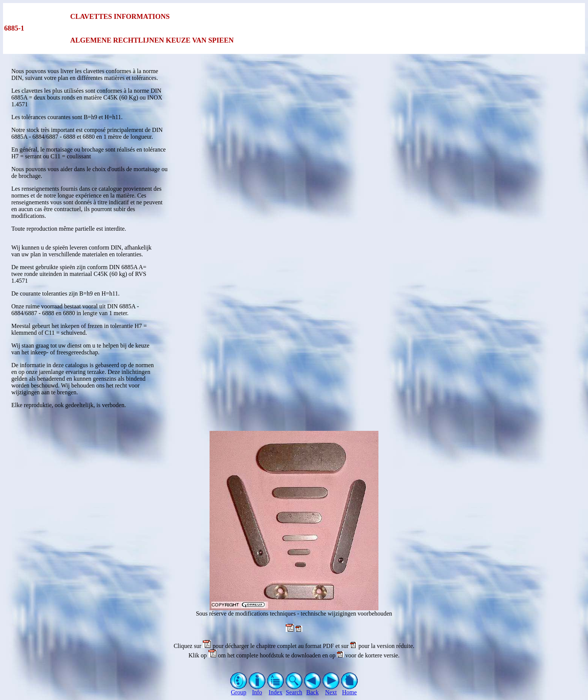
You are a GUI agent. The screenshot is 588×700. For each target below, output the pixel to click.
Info (257, 690)
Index (276, 690)
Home (350, 690)
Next (331, 690)
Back (313, 690)
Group (239, 690)
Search (294, 690)
